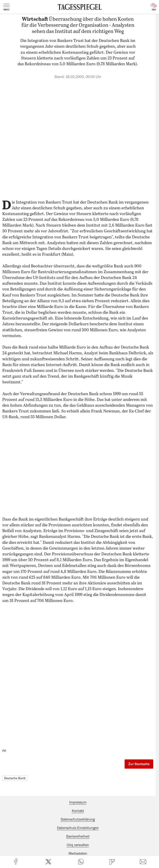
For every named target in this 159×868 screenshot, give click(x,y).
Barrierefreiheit (78, 836)
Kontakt (78, 811)
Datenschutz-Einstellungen (78, 828)
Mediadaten (78, 853)
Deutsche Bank (15, 778)
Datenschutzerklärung (78, 819)
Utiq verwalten (78, 845)
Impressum (78, 802)
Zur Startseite (139, 764)
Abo (154, 7)
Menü (6, 7)
